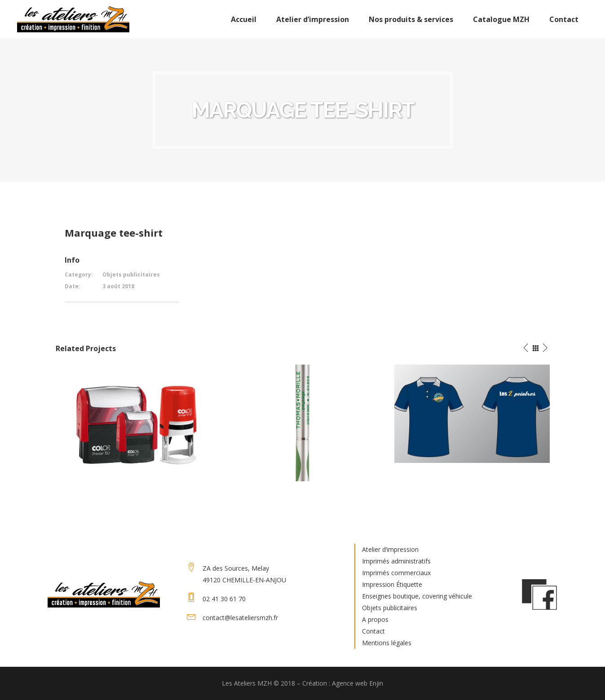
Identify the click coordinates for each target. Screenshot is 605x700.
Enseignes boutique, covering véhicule (417, 596)
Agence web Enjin (358, 683)
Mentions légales (387, 643)
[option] (134, 422)
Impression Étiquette (392, 584)
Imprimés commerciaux (396, 573)
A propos (375, 619)
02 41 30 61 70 (224, 599)
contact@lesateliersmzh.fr (240, 618)
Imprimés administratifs (396, 561)
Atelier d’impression (390, 549)
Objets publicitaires (390, 608)
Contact (373, 631)
